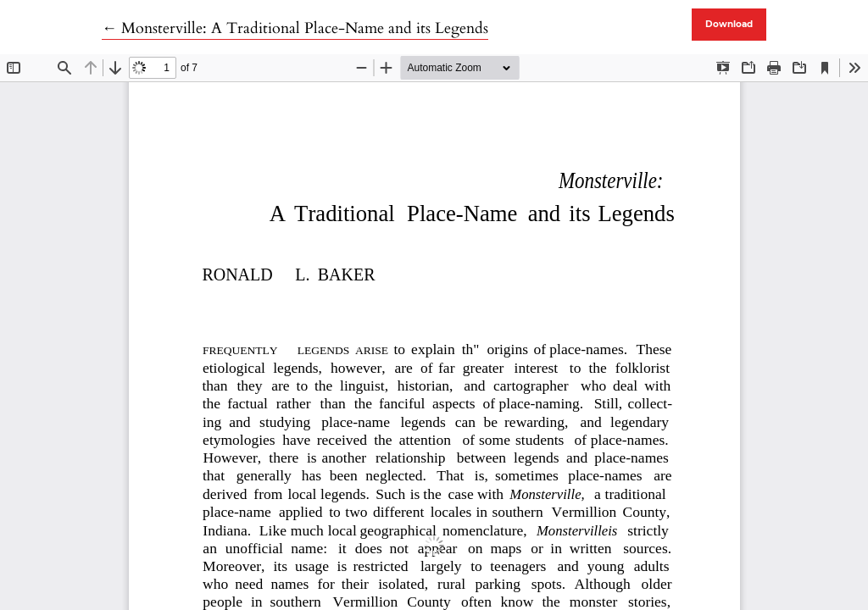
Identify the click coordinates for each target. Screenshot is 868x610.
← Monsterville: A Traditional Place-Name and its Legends (295, 28)
